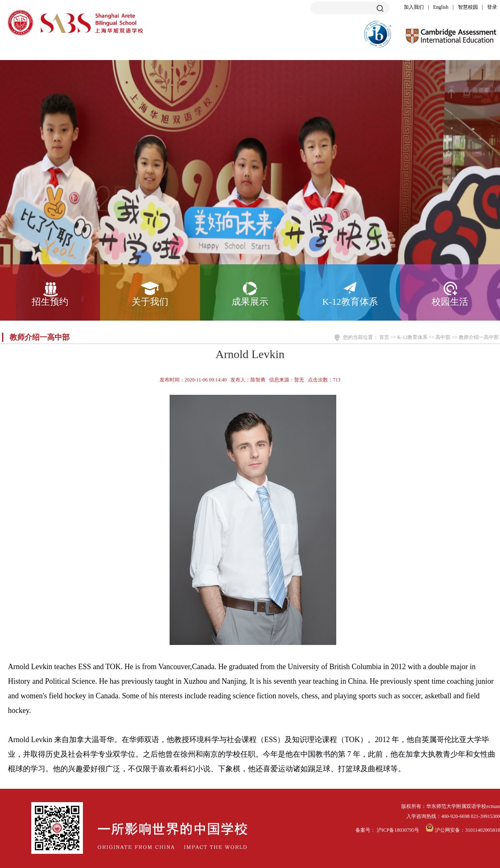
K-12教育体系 (350, 302)
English (441, 7)
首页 (384, 337)
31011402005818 (482, 830)
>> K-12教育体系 (409, 337)
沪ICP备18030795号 (399, 830)
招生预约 (50, 302)
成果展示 (250, 302)
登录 (492, 7)
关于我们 (150, 302)
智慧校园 (468, 7)
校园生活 (450, 302)
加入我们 (414, 7)
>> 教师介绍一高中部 (475, 337)
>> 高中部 (440, 337)
